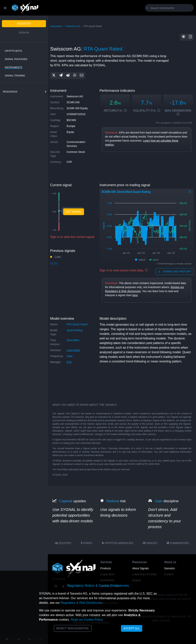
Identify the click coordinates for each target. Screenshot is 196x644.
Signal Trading (15, 76)
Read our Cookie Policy (87, 620)
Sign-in (24, 33)
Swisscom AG (73, 26)
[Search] (170, 8)
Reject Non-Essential (73, 628)
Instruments (13, 67)
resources (10, 92)
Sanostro (169, 568)
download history (175, 271)
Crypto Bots (13, 51)
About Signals (140, 568)
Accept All (132, 628)
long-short (73, 350)
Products (106, 568)
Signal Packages (16, 59)
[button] (184, 37)
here (135, 295)
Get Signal (74, 212)
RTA (69, 362)
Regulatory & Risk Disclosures (81, 603)
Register (24, 24)
